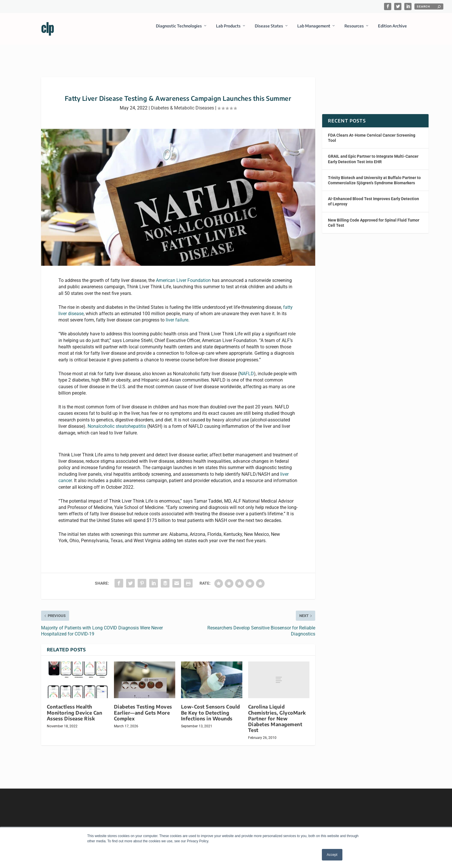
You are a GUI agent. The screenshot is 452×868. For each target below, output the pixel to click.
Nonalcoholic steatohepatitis (117, 421)
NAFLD (247, 368)
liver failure (177, 315)
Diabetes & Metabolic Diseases (182, 103)
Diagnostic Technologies (179, 30)
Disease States (269, 30)
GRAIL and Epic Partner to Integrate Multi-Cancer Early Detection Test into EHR (373, 154)
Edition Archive (392, 30)
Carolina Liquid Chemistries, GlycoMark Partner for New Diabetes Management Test (277, 713)
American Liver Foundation (183, 275)
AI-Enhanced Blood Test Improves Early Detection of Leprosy (373, 196)
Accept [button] (332, 855)
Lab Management (314, 30)
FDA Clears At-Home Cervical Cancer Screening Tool (372, 133)
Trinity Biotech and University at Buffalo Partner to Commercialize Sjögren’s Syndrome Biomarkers (374, 175)
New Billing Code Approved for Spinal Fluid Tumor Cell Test (374, 217)
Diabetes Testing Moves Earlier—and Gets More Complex (143, 707)
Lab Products (228, 30)
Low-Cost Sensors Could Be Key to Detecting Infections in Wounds (211, 707)
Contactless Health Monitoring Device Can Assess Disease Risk (75, 707)
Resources (354, 30)
